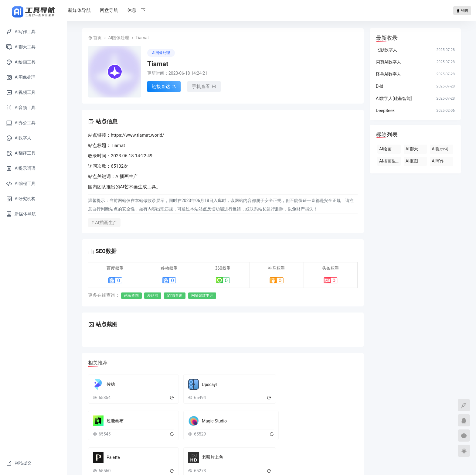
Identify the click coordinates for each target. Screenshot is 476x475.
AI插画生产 (390, 161)
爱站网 (153, 296)
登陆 (462, 11)
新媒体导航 (116, 10)
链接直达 (164, 87)
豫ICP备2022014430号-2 (336, 464)
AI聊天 (412, 149)
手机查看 (204, 87)
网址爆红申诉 (202, 296)
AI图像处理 (119, 38)
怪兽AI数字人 (388, 74)
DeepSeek (385, 111)
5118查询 (175, 296)
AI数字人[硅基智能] (394, 98)
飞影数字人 (386, 50)
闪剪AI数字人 (388, 62)
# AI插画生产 (104, 223)
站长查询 (131, 296)
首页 (91, 10)
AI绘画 (385, 149)
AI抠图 (412, 161)
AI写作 (438, 161)
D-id (379, 86)
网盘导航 (146, 10)
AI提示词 (440, 149)
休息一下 (173, 10)
